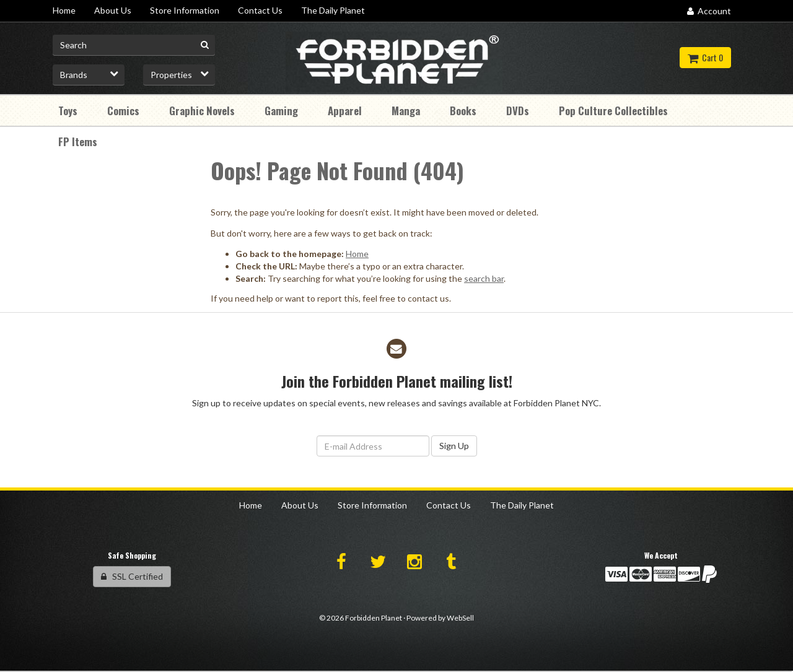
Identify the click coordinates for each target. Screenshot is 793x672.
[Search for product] (134, 45)
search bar (484, 278)
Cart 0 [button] (705, 57)
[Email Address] (373, 446)
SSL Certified (132, 576)
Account (709, 11)
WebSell (460, 618)
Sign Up (454, 446)
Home (357, 254)
